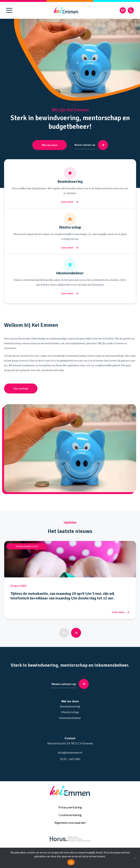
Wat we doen (50, 145)
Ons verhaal (21, 389)
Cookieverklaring (70, 815)
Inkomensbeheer (70, 718)
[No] (135, 858)
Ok (71, 862)
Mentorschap (70, 712)
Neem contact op (91, 145)
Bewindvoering (70, 706)
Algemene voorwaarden (70, 823)
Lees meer (70, 202)
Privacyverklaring (70, 807)
